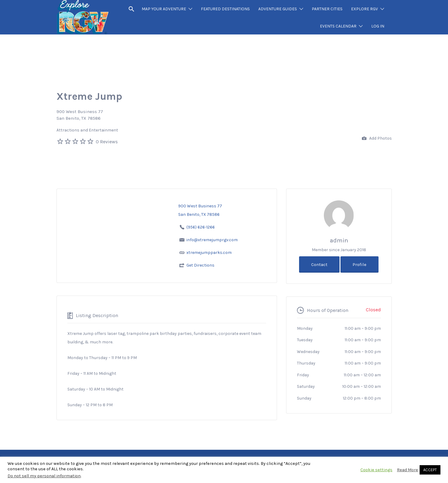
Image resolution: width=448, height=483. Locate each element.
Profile (359, 264)
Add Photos (377, 139)
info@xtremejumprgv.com (212, 240)
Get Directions (200, 265)
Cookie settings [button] (376, 470)
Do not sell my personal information (44, 476)
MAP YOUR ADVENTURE (164, 9)
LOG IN (378, 26)
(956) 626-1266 (201, 227)
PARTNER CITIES (327, 9)
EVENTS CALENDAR (338, 26)
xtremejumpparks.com (209, 253)
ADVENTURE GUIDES (278, 9)
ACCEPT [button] (430, 470)
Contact (319, 264)
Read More (408, 470)
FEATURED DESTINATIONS (225, 9)
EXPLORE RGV (364, 9)
